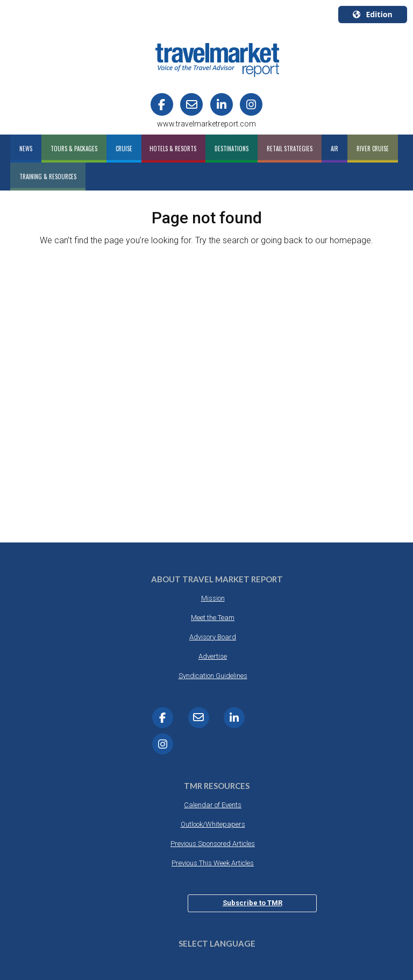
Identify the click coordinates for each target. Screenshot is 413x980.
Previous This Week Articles (213, 863)
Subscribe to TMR (252, 903)
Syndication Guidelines (213, 676)
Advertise (213, 656)
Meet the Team (213, 618)
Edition (372, 14)
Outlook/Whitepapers (213, 824)
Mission (213, 598)
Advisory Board (213, 637)
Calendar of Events (213, 805)
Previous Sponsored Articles (213, 844)
